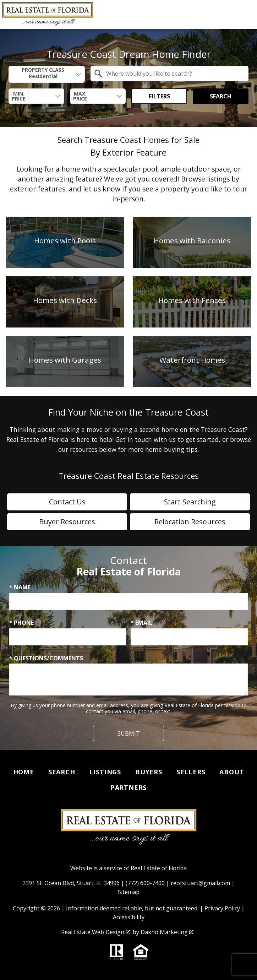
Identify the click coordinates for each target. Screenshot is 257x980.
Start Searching (190, 502)
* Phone (21, 623)
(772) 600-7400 (145, 883)
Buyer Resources (67, 522)
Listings (105, 772)
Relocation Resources (190, 522)
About (232, 772)
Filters (159, 96)
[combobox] (47, 74)
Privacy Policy (222, 908)
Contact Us (67, 502)
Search (221, 96)
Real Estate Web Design (95, 932)
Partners (128, 787)
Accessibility (129, 917)
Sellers (191, 772)
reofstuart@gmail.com (200, 883)
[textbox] (174, 74)
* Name (20, 587)
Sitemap (129, 892)
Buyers (149, 772)
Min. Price (19, 96)
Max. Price (80, 96)
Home (24, 772)
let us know (102, 189)
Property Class (43, 73)
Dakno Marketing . (168, 932)
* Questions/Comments (46, 658)
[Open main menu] (246, 15)
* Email (141, 623)
